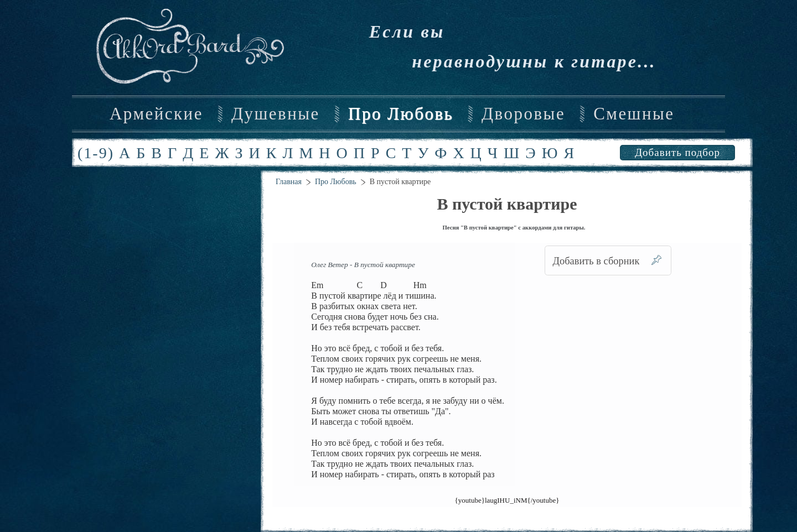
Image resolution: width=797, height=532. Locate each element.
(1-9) (96, 153)
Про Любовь (401, 114)
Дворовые (523, 114)
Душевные (276, 114)
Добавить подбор (677, 152)
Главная (289, 182)
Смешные (634, 114)
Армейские (156, 114)
